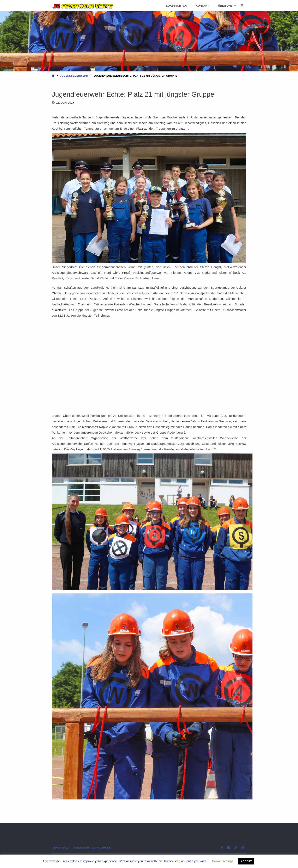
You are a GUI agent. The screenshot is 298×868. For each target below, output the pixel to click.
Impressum (60, 848)
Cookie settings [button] (223, 861)
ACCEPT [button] (246, 861)
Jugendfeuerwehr (74, 76)
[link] (242, 6)
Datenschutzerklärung (92, 848)
